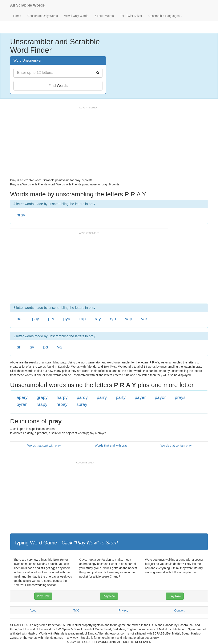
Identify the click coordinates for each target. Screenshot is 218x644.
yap (129, 319)
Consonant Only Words (43, 16)
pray (21, 215)
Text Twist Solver (131, 16)
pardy (82, 397)
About (34, 610)
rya (113, 319)
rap (82, 319)
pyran (22, 404)
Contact (179, 610)
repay (62, 404)
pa (46, 347)
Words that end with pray (111, 446)
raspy (42, 404)
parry (102, 397)
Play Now (43, 596)
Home (17, 16)
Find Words (58, 86)
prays (180, 397)
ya (59, 347)
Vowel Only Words (76, 16)
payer (140, 397)
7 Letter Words (104, 16)
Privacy (123, 610)
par (20, 319)
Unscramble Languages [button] (165, 16)
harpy (62, 397)
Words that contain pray (176, 446)
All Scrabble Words (27, 5)
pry (51, 319)
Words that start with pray (44, 446)
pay (36, 319)
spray (82, 404)
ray (98, 319)
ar (19, 347)
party (121, 397)
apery (22, 397)
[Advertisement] (87, 142)
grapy (42, 397)
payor (160, 397)
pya (67, 319)
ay (32, 347)
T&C (76, 610)
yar (144, 319)
